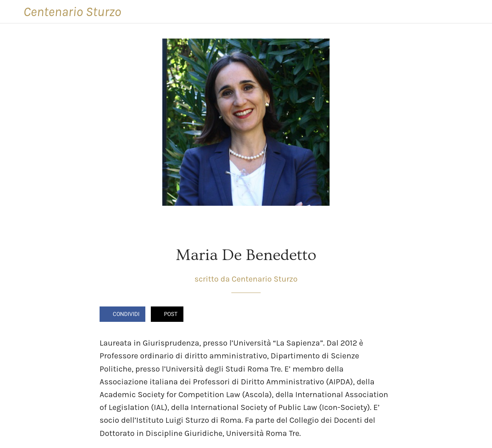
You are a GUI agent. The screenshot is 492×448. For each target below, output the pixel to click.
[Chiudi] (12, 12)
